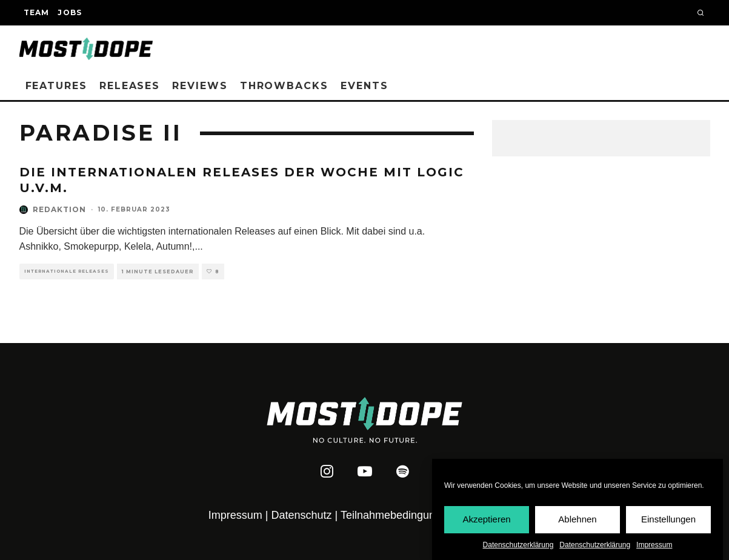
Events (364, 86)
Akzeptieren (486, 520)
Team (37, 12)
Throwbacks (284, 86)
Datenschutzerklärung (518, 545)
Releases (130, 86)
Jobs (70, 12)
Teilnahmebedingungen (397, 515)
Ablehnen (577, 520)
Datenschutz (302, 515)
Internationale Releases (67, 271)
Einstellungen (668, 520)
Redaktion (59, 209)
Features (56, 86)
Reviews (200, 86)
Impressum (654, 545)
